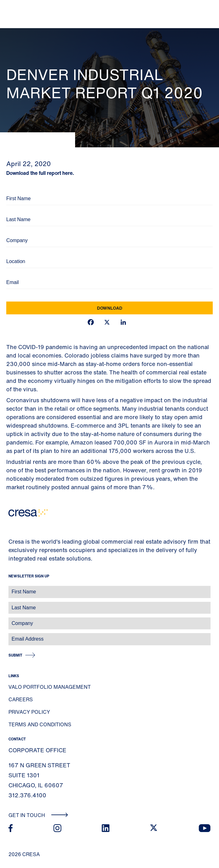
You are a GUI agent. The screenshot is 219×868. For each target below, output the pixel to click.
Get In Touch (38, 815)
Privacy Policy (29, 712)
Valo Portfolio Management (50, 687)
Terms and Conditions (40, 724)
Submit (15, 655)
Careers (21, 699)
